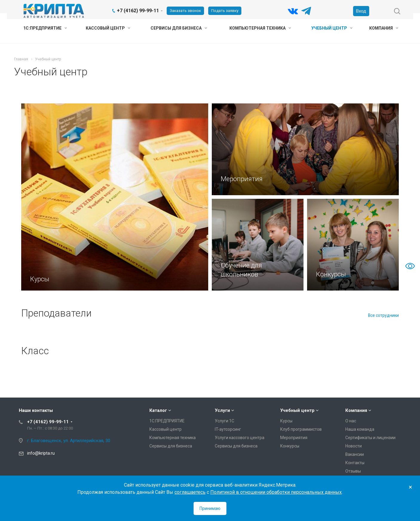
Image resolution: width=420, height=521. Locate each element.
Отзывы (353, 471)
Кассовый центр (108, 28)
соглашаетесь (190, 492)
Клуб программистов (301, 429)
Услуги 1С (224, 421)
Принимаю (210, 508)
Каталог (158, 410)
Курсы (286, 421)
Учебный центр (332, 28)
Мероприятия (294, 438)
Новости (354, 446)
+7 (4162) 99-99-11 (138, 11)
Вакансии (355, 454)
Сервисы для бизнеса (179, 28)
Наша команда (360, 429)
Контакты (355, 463)
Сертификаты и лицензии (370, 438)
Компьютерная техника (260, 28)
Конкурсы (290, 446)
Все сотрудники (383, 315)
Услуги (222, 410)
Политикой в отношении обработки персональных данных (276, 492)
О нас (351, 421)
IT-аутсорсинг (228, 429)
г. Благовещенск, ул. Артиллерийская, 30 (69, 441)
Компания (384, 28)
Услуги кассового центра (240, 438)
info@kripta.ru (41, 453)
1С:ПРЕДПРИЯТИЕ (45, 28)
